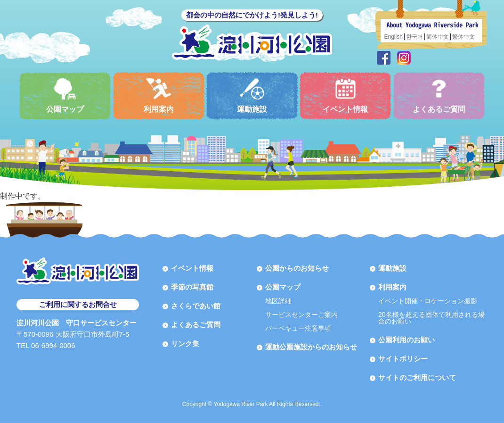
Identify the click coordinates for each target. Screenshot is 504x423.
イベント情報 (345, 95)
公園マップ (65, 95)
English (394, 37)
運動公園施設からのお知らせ (311, 347)
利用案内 (159, 95)
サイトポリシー (403, 359)
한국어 (415, 37)
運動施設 (252, 95)
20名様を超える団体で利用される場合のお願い (431, 318)
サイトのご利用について (417, 377)
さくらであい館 (196, 306)
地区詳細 (278, 301)
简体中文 (438, 37)
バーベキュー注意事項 (298, 328)
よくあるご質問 (439, 95)
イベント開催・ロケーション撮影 (428, 301)
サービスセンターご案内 (301, 315)
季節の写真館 (192, 287)
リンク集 (185, 344)
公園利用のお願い (406, 340)
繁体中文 (463, 37)
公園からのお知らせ (297, 268)
